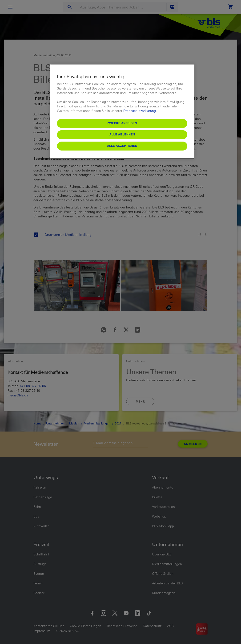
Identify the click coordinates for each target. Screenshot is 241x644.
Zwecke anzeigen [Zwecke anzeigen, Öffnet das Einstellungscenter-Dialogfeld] (122, 123)
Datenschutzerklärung (140, 111)
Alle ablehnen (122, 135)
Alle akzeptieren (122, 146)
